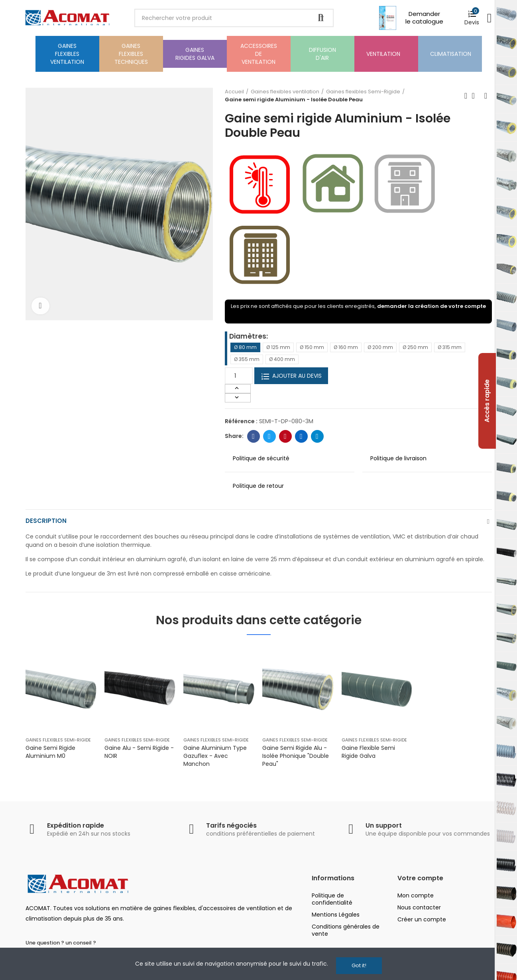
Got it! (359, 965)
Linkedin (301, 436)
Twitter (269, 436)
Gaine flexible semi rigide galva (368, 754)
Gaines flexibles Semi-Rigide (58, 742)
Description (46, 522)
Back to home (476, 96)
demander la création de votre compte (431, 306)
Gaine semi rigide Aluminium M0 (50, 754)
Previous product (466, 96)
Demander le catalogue (424, 18)
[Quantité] (239, 376)
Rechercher (321, 18)
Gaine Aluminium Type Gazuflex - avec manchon (215, 758)
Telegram (317, 436)
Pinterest (285, 436)
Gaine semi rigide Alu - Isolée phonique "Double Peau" (296, 758)
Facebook (253, 436)
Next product (486, 96)
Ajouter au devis (291, 376)
